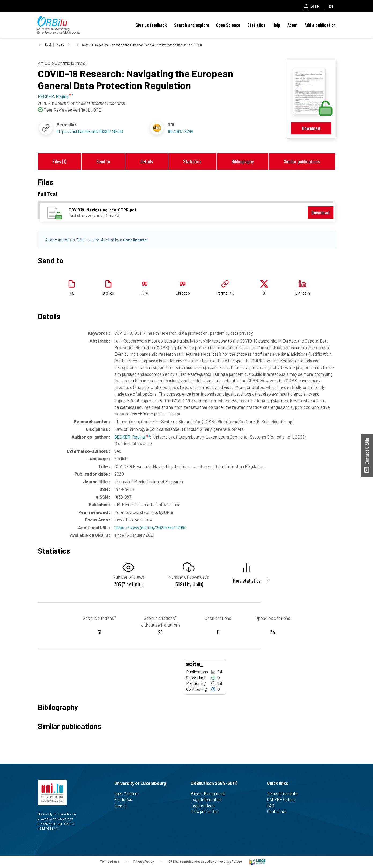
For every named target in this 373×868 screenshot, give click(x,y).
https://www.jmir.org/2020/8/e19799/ (150, 527)
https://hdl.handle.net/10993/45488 (90, 131)
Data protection (207, 811)
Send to (103, 161)
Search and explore (192, 25)
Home (60, 44)
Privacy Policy (144, 861)
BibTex (108, 293)
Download (311, 128)
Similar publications (302, 161)
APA (145, 293)
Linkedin (302, 293)
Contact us (279, 811)
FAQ (273, 806)
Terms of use (110, 861)
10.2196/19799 (180, 131)
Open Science (228, 25)
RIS (71, 293)
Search (123, 806)
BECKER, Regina (132, 437)
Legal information (208, 799)
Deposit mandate (285, 793)
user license (135, 240)
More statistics (247, 581)
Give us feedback (151, 25)
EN (331, 6)
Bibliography (243, 161)
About (293, 25)
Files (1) (59, 161)
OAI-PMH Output (283, 799)
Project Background (210, 793)
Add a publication (320, 25)
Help (276, 25)
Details (147, 161)
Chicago (183, 293)
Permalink (225, 293)
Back (48, 44)
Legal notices (205, 806)
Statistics (256, 25)
